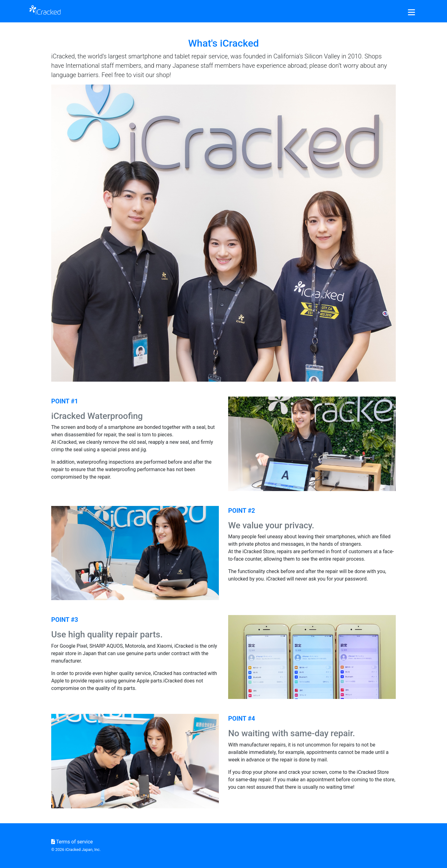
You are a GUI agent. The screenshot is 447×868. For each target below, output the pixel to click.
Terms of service (72, 842)
